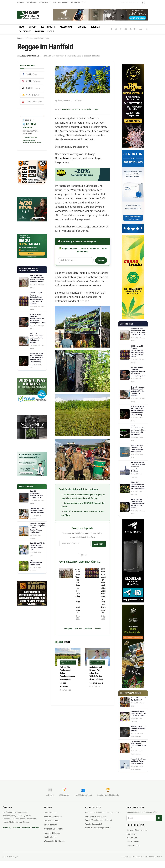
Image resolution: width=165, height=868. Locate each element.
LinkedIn (88, 109)
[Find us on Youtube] (126, 29)
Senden (101, 260)
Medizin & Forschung (53, 817)
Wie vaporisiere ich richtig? (96, 816)
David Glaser (98, 683)
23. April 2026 (78, 618)
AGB (146, 857)
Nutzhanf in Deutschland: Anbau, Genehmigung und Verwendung (103, 813)
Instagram (68, 629)
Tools (83, 2)
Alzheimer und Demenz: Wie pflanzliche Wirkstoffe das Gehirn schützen (96, 673)
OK (159, 818)
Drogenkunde (43, 2)
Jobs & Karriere (133, 842)
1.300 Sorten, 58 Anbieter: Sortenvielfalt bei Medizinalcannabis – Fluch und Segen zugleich (103, 591)
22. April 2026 (103, 618)
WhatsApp (66, 109)
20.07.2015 (48, 56)
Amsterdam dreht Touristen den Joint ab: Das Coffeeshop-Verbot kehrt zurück (78, 591)
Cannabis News (51, 813)
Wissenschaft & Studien (54, 841)
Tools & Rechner (133, 845)
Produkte (53, 2)
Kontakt (152, 857)
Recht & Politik (48, 27)
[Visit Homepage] (33, 15)
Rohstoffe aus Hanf (67, 663)
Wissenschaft (66, 27)
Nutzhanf (95, 27)
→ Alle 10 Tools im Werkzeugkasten (30, 139)
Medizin (32, 27)
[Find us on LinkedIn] (135, 29)
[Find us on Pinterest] (131, 29)
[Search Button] (147, 29)
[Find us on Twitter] (121, 29)
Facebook (76, 109)
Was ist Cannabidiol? (94, 824)
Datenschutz (137, 857)
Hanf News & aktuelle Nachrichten (37, 38)
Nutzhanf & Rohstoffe (53, 829)
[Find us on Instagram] (116, 29)
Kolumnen (21, 2)
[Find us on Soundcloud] (140, 29)
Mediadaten (131, 834)
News (22, 27)
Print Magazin (75, 2)
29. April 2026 (65, 690)
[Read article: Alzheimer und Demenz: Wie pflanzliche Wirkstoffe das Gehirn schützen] (97, 657)
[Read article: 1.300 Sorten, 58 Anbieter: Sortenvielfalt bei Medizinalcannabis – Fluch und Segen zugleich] (92, 573)
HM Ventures (132, 838)
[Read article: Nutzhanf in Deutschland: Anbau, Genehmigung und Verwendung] (68, 657)
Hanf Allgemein (31, 2)
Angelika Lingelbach (30, 56)
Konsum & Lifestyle (45, 31)
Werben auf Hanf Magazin (137, 830)
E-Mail (96, 109)
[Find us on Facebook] (111, 29)
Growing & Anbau (52, 821)
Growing (82, 27)
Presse (160, 857)
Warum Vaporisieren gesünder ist (99, 820)
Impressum (126, 857)
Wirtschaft (25, 31)
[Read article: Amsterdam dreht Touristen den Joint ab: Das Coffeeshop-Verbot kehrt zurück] (66, 573)
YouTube (78, 629)
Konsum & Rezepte (52, 833)
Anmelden (99, 544)
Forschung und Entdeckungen (97, 663)
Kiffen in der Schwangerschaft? (98, 828)
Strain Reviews (63, 2)
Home (19, 38)
